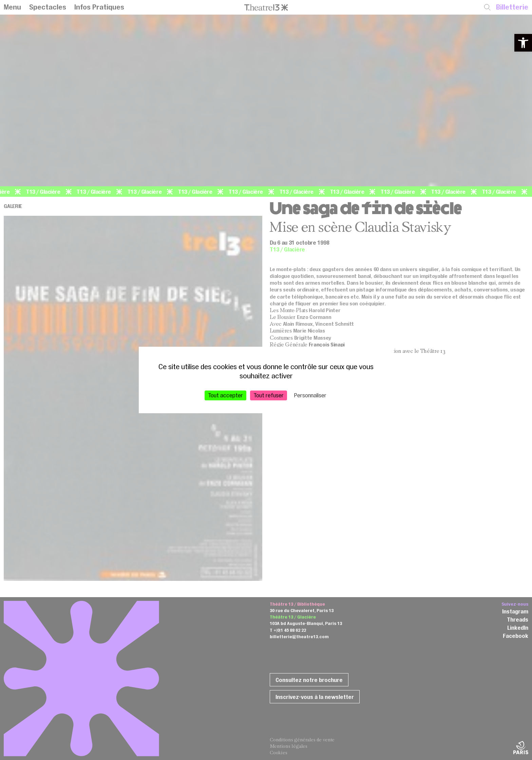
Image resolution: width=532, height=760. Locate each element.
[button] (523, 43)
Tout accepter (225, 395)
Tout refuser (269, 395)
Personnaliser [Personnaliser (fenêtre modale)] (310, 395)
